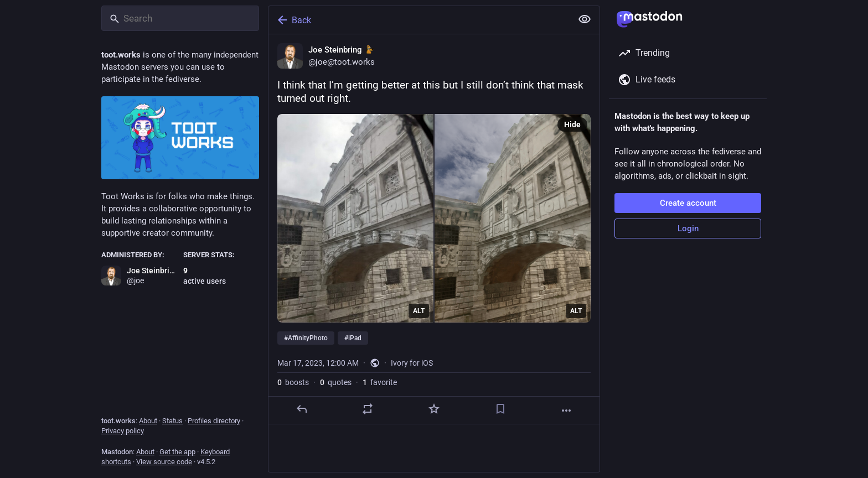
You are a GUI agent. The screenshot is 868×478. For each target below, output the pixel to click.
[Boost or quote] (368, 409)
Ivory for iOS (412, 363)
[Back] (419, 20)
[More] (566, 411)
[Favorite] (434, 409)
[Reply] (302, 409)
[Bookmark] (500, 409)
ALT (419, 311)
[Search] (180, 18)
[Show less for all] (585, 19)
